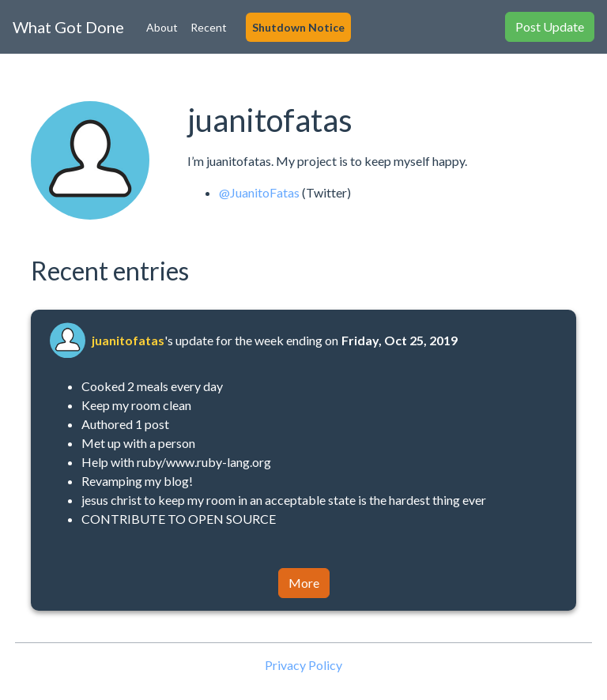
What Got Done (68, 27)
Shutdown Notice (298, 27)
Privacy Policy (303, 665)
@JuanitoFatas (259, 192)
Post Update (550, 26)
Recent (209, 27)
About (162, 27)
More (304, 583)
